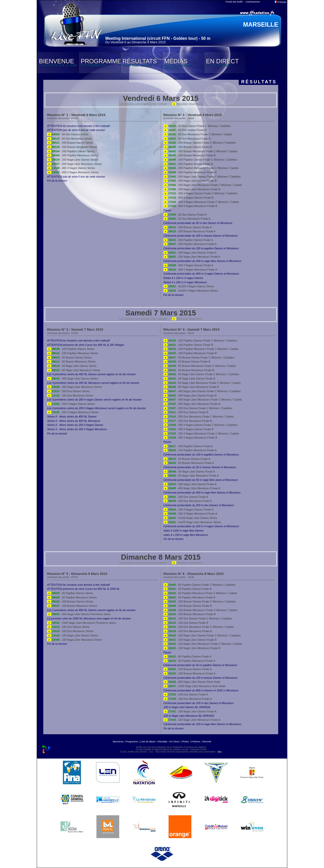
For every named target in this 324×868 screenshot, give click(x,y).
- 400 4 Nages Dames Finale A (188, 265)
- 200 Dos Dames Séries (68, 391)
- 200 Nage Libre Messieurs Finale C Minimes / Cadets (203, 185)
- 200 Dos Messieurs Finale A (188, 501)
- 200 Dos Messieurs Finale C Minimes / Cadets (199, 417)
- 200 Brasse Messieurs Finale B (190, 155)
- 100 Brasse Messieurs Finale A (189, 673)
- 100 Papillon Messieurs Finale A (190, 450)
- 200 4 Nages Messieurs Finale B (190, 438)
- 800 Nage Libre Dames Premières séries (79, 614)
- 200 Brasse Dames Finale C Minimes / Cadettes (200, 143)
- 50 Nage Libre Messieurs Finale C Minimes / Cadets (202, 383)
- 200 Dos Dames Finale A (186, 497)
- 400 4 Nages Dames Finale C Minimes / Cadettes (201, 193)
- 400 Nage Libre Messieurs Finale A (192, 488)
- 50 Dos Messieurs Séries (69, 139)
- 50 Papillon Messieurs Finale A (189, 661)
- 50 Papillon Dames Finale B (188, 589)
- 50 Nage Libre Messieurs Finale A (191, 476)
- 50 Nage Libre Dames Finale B (189, 379)
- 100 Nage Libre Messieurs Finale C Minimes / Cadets (203, 644)
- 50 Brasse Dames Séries (69, 357)
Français (280, 2)
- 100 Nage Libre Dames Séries (73, 635)
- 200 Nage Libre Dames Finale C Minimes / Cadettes (202, 177)
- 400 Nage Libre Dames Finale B (190, 395)
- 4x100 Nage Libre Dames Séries (190, 518)
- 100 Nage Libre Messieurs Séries (74, 640)
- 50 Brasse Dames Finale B (187, 362)
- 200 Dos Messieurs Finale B (188, 421)
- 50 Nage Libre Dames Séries (72, 366)
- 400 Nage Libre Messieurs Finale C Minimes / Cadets (203, 400)
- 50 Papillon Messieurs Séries (72, 597)
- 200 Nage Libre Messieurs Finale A (192, 257)
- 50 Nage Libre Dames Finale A (189, 471)
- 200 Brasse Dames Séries (70, 143)
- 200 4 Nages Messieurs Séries (73, 412)
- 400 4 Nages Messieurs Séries (73, 172)
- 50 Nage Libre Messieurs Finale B (191, 387)
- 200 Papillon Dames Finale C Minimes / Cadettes (200, 160)
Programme (132, 742)
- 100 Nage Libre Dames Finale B (190, 640)
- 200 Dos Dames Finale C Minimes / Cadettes (198, 408)
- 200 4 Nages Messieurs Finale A (190, 514)
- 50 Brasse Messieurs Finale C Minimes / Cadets (200, 366)
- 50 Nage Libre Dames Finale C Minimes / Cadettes (201, 374)
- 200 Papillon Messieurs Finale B (190, 172)
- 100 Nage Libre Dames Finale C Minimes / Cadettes (202, 635)
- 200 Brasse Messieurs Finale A (189, 231)
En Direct (175, 742)
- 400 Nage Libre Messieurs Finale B (192, 404)
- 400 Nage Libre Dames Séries (73, 379)
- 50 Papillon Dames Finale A (188, 656)
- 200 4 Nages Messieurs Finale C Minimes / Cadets (201, 433)
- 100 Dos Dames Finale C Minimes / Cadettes (198, 618)
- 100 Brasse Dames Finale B (188, 606)
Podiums (196, 742)
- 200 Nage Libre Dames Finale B (190, 181)
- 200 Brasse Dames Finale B (188, 147)
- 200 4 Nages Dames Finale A (188, 510)
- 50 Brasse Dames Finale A (187, 459)
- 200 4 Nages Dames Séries (71, 404)
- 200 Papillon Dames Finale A (188, 240)
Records (207, 742)
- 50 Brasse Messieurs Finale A (189, 463)
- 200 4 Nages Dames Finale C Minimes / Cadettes (201, 425)
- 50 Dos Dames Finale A (185, 215)
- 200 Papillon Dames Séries (71, 151)
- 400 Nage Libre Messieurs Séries (74, 387)
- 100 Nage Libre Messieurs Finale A (192, 720)
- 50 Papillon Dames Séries (70, 593)
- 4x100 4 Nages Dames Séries (189, 286)
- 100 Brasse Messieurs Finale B (190, 614)
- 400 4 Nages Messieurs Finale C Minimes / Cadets (201, 202)
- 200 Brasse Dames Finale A (188, 227)
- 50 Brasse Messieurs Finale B (189, 370)
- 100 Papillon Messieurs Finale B (190, 353)
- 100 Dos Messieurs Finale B (188, 631)
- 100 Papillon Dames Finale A (188, 446)
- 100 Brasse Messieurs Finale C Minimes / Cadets (200, 610)
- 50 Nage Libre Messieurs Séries (74, 370)
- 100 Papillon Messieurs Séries (73, 353)
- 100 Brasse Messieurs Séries (72, 606)
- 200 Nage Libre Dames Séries (73, 160)
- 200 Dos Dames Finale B (186, 412)
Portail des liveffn (234, 2)
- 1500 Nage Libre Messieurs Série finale (195, 686)
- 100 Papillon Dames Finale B (188, 345)
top (220, 752)
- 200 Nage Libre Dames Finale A (190, 253)
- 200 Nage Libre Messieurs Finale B (192, 189)
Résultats (163, 742)
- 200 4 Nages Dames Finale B (189, 429)
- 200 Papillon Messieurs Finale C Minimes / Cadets (201, 168)
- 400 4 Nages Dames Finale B (189, 198)
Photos (185, 742)
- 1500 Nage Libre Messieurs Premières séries (82, 623)
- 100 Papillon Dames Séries (71, 349)
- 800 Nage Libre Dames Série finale (192, 682)
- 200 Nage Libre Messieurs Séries (74, 164)
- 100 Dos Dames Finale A (186, 694)
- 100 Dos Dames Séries (68, 627)
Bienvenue (118, 742)
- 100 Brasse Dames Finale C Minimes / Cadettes (200, 601)
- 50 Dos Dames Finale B (185, 130)
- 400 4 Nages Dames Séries (71, 168)
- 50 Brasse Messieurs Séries (71, 362)
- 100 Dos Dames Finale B (186, 623)
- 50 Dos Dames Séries (68, 134)
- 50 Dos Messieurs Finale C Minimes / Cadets (198, 134)
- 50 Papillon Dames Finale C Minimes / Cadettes (200, 585)
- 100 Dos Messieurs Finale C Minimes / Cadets (199, 627)
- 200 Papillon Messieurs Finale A (190, 244)
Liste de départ (148, 742)
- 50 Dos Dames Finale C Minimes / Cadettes (197, 126)
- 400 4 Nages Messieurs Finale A (190, 270)
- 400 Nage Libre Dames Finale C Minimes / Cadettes (202, 391)
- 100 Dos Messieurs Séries (70, 631)
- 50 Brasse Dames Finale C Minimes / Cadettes (199, 357)
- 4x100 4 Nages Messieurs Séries (191, 291)
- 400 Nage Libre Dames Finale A (190, 484)
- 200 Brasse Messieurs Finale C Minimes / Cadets (200, 151)
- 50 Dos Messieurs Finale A (187, 219)
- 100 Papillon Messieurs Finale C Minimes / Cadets (201, 349)
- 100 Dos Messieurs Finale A (188, 699)
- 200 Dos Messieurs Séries (70, 395)
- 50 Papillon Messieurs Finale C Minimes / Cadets (200, 593)
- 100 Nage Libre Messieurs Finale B (192, 648)
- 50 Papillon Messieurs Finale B (189, 597)
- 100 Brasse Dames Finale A (188, 669)
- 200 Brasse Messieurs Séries (72, 147)
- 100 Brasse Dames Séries (70, 601)
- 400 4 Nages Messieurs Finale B (190, 206)
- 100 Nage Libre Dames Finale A (190, 711)
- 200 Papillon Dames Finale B (188, 164)
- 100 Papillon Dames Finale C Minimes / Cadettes (200, 341)
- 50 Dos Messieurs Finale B (187, 139)
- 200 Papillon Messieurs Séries (73, 155)
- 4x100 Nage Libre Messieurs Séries (192, 522)
